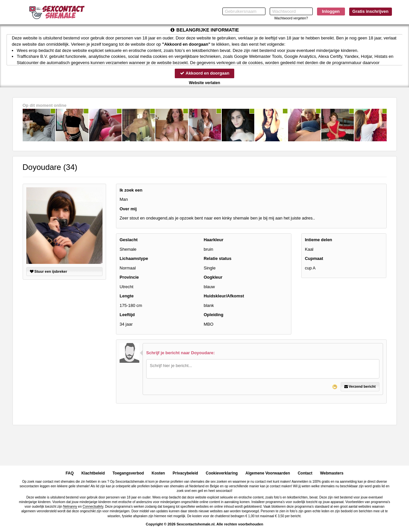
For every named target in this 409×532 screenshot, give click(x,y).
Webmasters (332, 473)
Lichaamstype (134, 258)
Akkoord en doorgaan (204, 73)
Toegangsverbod (128, 473)
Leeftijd (127, 315)
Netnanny (70, 507)
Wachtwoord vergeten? (291, 18)
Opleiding (214, 315)
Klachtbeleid (93, 473)
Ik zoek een (131, 190)
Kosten (159, 473)
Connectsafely (93, 507)
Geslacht (129, 240)
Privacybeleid (185, 473)
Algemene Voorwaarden (268, 473)
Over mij (128, 209)
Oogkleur (213, 277)
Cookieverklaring (222, 473)
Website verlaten (204, 83)
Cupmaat (314, 258)
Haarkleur (214, 240)
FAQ (70, 473)
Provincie (129, 277)
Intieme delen (318, 240)
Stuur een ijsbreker (49, 271)
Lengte (127, 296)
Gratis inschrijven (371, 11)
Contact (305, 473)
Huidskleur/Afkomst (224, 296)
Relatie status (218, 258)
